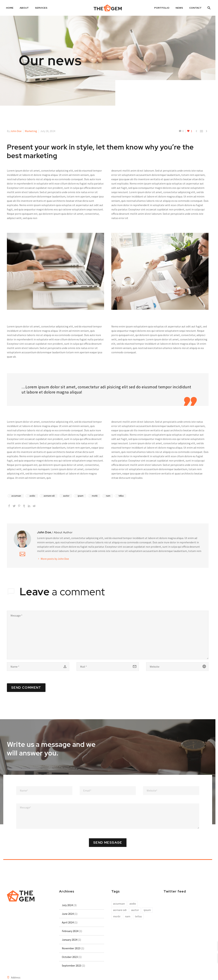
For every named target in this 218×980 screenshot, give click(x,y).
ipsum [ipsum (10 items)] (147, 910)
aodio (32, 496)
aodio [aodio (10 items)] (133, 904)
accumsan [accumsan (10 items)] (119, 904)
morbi (95, 496)
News (179, 8)
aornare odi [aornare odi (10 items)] (120, 910)
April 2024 (68, 922)
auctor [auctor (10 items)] (135, 910)
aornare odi (49, 496)
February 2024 (70, 931)
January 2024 (70, 940)
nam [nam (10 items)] (128, 916)
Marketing (31, 131)
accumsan (16, 496)
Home (10, 8)
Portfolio (162, 8)
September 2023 (72, 966)
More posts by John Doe (55, 559)
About (24, 8)
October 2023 (70, 957)
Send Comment (26, 688)
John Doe (16, 131)
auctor (66, 496)
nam (108, 496)
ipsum (81, 496)
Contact (195, 8)
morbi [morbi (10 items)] (117, 916)
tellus (121, 496)
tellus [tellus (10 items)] (138, 916)
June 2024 (68, 914)
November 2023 (71, 948)
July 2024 (67, 905)
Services (41, 8)
